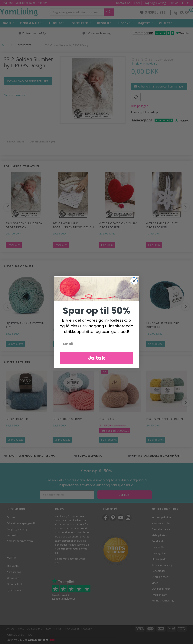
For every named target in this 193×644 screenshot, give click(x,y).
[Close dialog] (134, 287)
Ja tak (97, 364)
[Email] (96, 350)
